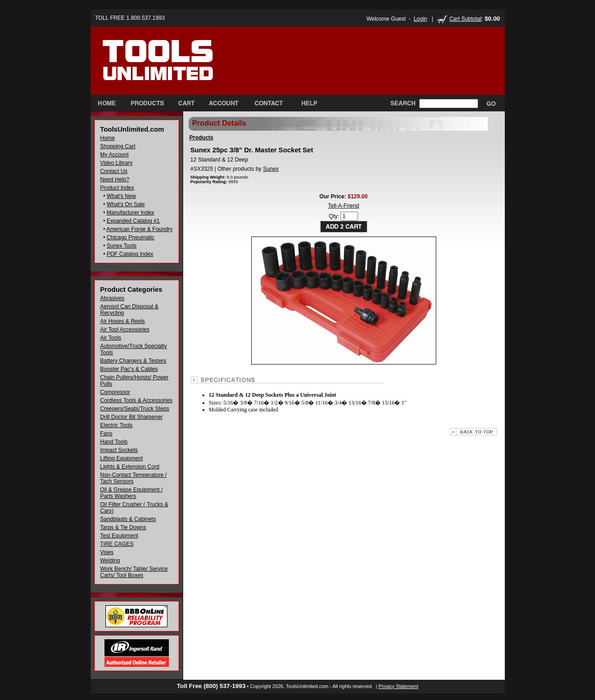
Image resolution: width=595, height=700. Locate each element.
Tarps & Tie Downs (123, 527)
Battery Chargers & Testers (133, 361)
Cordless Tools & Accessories (136, 400)
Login (420, 19)
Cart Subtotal (465, 19)
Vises (107, 552)
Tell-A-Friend (343, 206)
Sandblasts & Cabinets (128, 519)
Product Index (117, 188)
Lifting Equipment (122, 458)
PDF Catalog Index (130, 254)
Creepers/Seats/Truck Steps (135, 409)
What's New (121, 196)
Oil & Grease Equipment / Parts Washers (132, 493)
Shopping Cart (118, 146)
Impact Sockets (119, 450)
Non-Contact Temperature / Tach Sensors (134, 478)
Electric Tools (116, 425)
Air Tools (111, 338)
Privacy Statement (398, 686)
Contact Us (114, 171)
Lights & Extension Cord (130, 467)
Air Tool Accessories (125, 330)
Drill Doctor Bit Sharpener (132, 417)
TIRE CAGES (117, 544)
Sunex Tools (122, 246)
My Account (115, 155)
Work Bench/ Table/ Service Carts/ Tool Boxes (134, 572)
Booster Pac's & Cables (129, 369)
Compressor (115, 392)
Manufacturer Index (130, 213)
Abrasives (113, 298)
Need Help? (115, 179)
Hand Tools (114, 442)
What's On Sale (126, 204)
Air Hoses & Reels (123, 321)
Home (108, 138)
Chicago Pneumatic (131, 237)
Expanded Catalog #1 (133, 221)
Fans (107, 434)
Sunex (271, 169)
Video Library (117, 163)
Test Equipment (119, 536)
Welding (110, 561)
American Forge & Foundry (139, 229)
